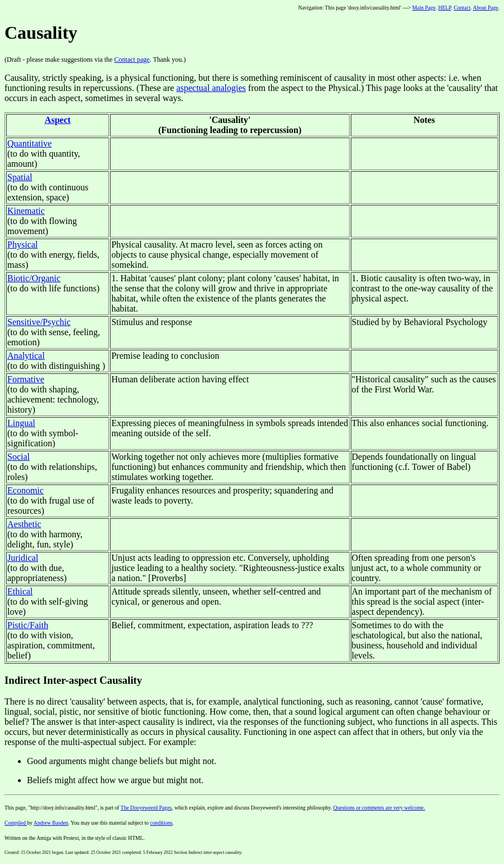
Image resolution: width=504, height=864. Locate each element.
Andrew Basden (51, 823)
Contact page (132, 60)
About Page (486, 8)
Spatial (20, 177)
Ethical (20, 591)
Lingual (21, 423)
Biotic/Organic (34, 278)
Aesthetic (24, 524)
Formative (26, 379)
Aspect (58, 120)
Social (19, 457)
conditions (161, 823)
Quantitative (29, 143)
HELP (445, 8)
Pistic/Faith (28, 625)
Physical (22, 244)
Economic (26, 490)
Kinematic (26, 211)
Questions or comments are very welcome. (379, 808)
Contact (462, 8)
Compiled (16, 823)
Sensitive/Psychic (39, 322)
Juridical (23, 558)
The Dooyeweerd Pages (146, 808)
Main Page (424, 8)
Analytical (26, 356)
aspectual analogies (211, 88)
